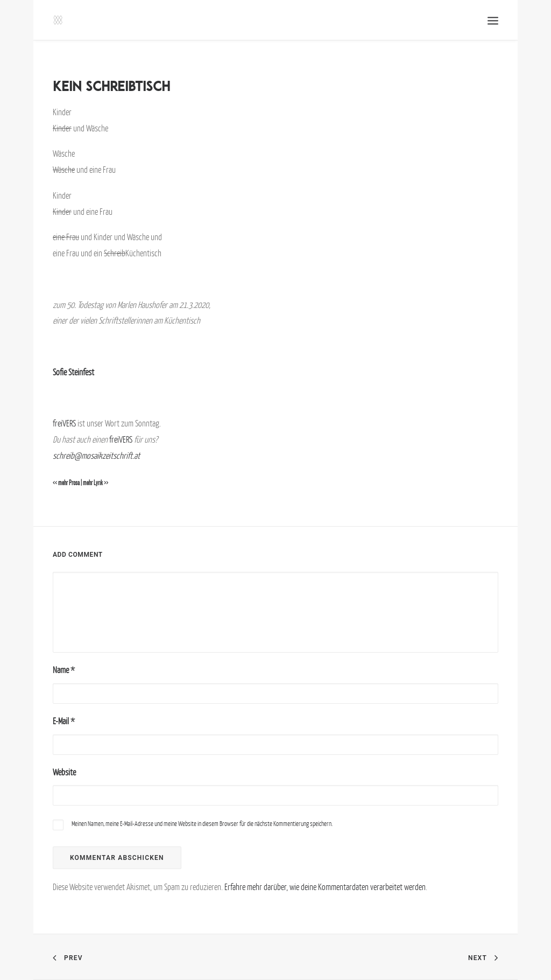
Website (64, 772)
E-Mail (64, 721)
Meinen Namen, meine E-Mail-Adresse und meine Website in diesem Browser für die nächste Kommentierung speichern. (202, 824)
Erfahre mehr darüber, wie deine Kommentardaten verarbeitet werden (325, 887)
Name (64, 670)
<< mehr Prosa (66, 483)
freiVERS (64, 423)
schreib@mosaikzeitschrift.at (96, 456)
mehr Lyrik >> (96, 483)
